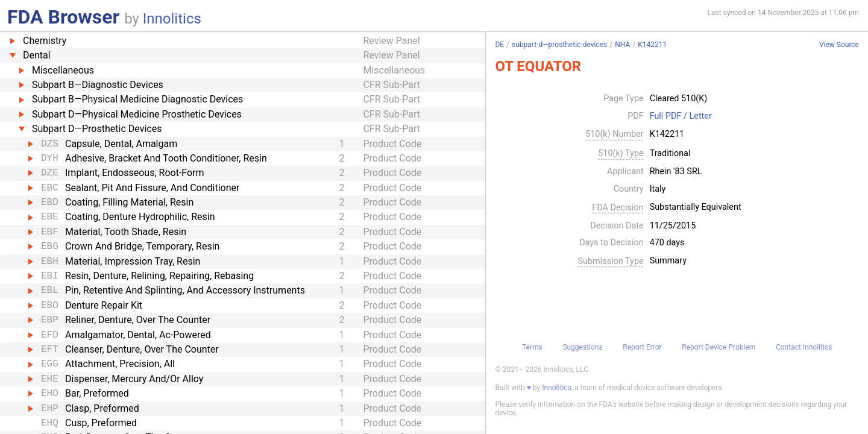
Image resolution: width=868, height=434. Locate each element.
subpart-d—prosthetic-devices (559, 45)
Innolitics (172, 19)
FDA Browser (63, 17)
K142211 (652, 45)
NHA (622, 45)
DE (499, 45)
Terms (532, 347)
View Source (839, 45)
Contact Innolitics (804, 347)
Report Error (642, 347)
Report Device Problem (719, 347)
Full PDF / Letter (681, 116)
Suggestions (582, 347)
